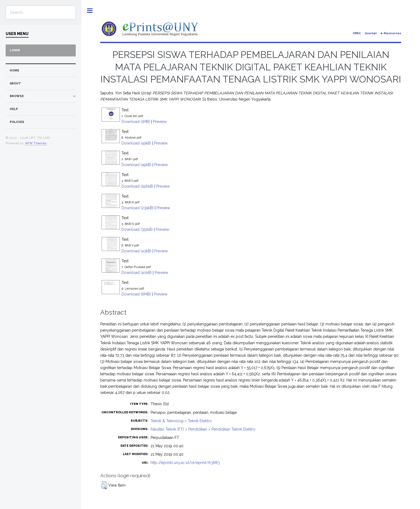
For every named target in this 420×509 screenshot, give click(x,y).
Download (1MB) (136, 122)
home (14, 70)
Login (15, 50)
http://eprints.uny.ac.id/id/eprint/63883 (185, 463)
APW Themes (36, 143)
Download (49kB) (136, 165)
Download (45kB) (136, 143)
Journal (371, 33)
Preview (160, 122)
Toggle (90, 11)
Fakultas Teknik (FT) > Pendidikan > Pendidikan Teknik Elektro (203, 429)
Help (14, 109)
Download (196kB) (137, 186)
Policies (17, 122)
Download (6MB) (136, 294)
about (15, 83)
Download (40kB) (137, 273)
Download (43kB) (136, 251)
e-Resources (391, 33)
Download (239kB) (138, 208)
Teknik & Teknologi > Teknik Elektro (181, 421)
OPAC (357, 33)
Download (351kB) (137, 229)
